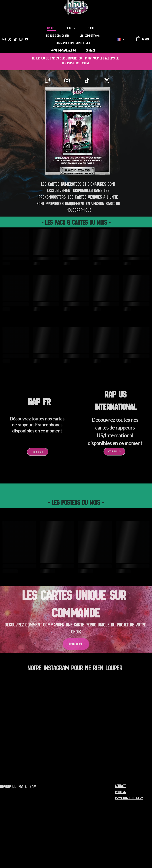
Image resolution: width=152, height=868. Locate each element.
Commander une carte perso (73, 43)
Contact (90, 51)
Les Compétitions (90, 36)
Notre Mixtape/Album (63, 51)
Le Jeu (90, 28)
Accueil (51, 28)
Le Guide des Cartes (58, 36)
